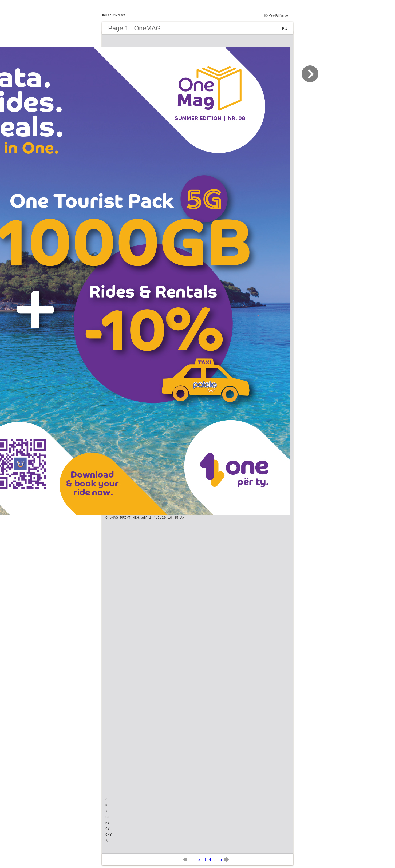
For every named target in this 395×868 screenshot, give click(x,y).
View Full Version (279, 16)
